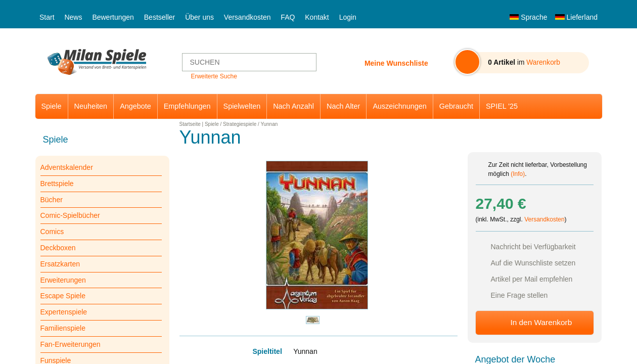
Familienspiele (63, 328)
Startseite (190, 124)
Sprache (528, 17)
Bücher (52, 200)
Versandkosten (247, 17)
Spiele (52, 106)
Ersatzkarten (60, 264)
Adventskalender (67, 167)
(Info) (518, 174)
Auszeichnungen (399, 106)
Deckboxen (58, 248)
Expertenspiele (64, 312)
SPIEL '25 (502, 106)
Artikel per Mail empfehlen (532, 279)
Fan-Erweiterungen (71, 344)
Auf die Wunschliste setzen (533, 263)
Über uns (199, 17)
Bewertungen (113, 17)
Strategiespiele (240, 124)
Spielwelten (242, 106)
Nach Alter (343, 106)
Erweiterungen (63, 280)
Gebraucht (456, 106)
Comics (52, 232)
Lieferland (576, 17)
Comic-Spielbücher (70, 215)
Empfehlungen (187, 106)
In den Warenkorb (541, 322)
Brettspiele (57, 184)
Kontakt (317, 17)
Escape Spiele (63, 296)
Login (348, 17)
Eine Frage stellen (519, 295)
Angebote (135, 106)
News (73, 17)
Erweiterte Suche (214, 76)
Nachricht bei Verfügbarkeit (533, 247)
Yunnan (269, 124)
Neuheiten (91, 106)
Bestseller (160, 17)
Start (47, 17)
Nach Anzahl (293, 106)
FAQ (288, 17)
